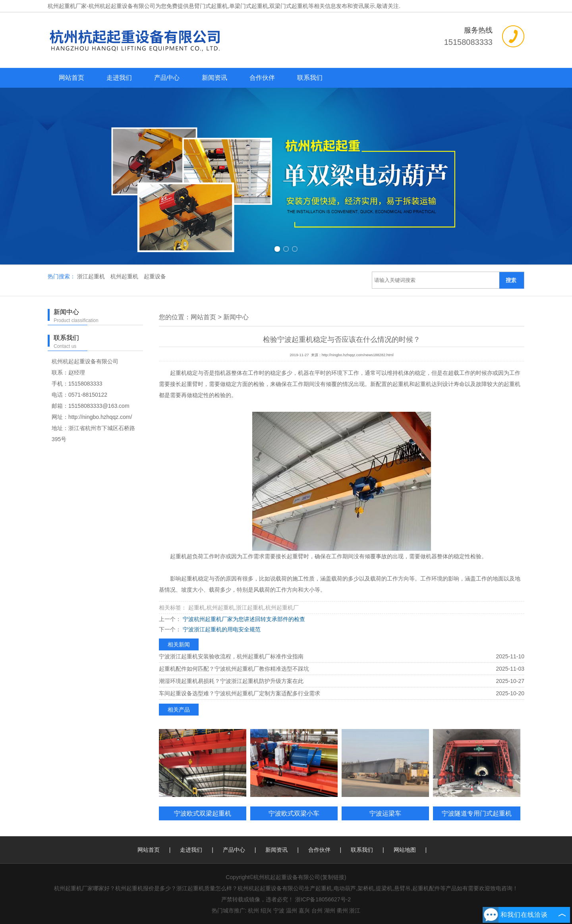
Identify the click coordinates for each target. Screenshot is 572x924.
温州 (292, 910)
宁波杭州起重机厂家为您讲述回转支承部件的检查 (243, 619)
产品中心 (167, 78)
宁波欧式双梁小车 (294, 813)
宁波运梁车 (385, 813)
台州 (317, 910)
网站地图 (405, 850)
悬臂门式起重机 (208, 6)
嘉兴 (304, 910)
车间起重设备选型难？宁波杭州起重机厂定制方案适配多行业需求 (240, 693)
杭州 (253, 910)
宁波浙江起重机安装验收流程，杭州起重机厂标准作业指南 (231, 656)
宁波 (279, 910)
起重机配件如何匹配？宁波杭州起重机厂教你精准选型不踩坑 (234, 669)
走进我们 (119, 78)
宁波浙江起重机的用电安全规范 (221, 629)
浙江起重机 (92, 276)
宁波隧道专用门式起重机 (477, 813)
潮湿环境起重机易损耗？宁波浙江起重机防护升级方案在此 (231, 681)
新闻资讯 (214, 78)
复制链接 (333, 877)
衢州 (342, 910)
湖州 (330, 910)
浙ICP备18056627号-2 (323, 899)
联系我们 (310, 78)
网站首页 (71, 78)
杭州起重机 (125, 276)
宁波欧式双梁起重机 (203, 813)
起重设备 (155, 276)
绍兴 (266, 910)
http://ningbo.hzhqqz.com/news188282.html (358, 355)
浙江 (355, 910)
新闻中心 (236, 317)
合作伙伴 (262, 78)
